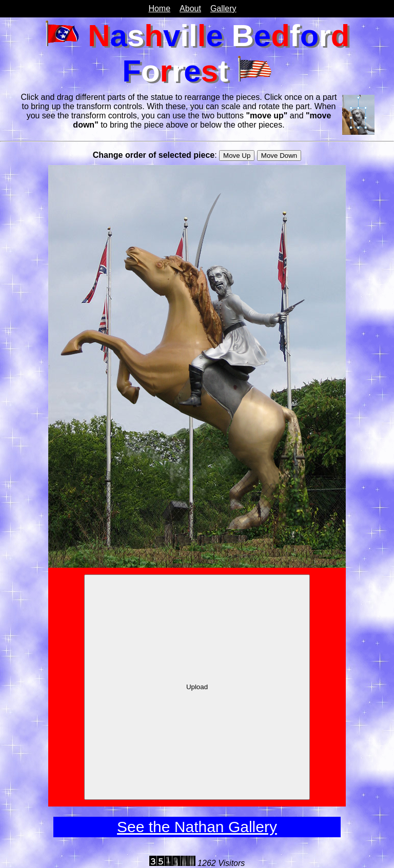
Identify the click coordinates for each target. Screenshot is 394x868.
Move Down (279, 156)
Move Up (237, 156)
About (190, 8)
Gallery (223, 8)
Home (159, 8)
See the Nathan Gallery (197, 827)
